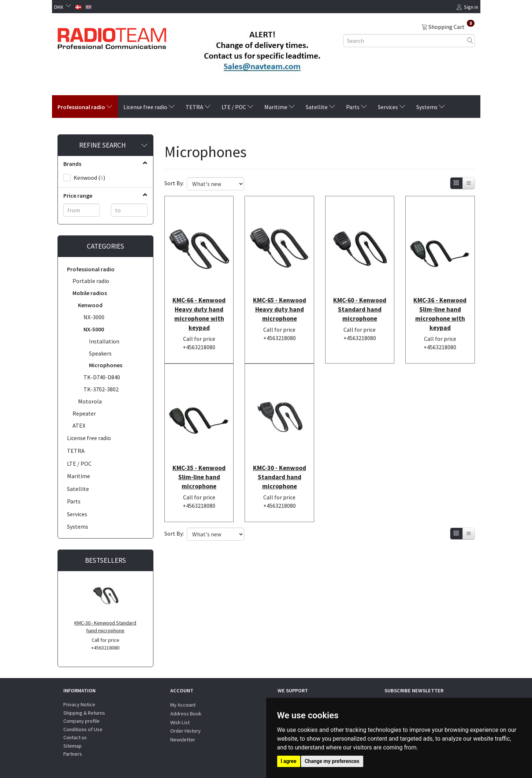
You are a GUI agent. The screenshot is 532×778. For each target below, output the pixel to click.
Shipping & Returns (84, 713)
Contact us (75, 737)
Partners (73, 754)
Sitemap (72, 746)
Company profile (81, 721)
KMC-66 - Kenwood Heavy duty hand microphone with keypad (199, 303)
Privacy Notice (79, 704)
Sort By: (174, 183)
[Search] (470, 40)
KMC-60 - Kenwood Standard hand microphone (360, 298)
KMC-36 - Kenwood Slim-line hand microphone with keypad (440, 303)
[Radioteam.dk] (112, 37)
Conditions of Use (83, 729)
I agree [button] (289, 761)
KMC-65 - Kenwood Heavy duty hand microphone (280, 298)
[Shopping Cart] (448, 26)
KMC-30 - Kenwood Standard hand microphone (105, 627)
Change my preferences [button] (332, 761)
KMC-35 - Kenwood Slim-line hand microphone (199, 455)
